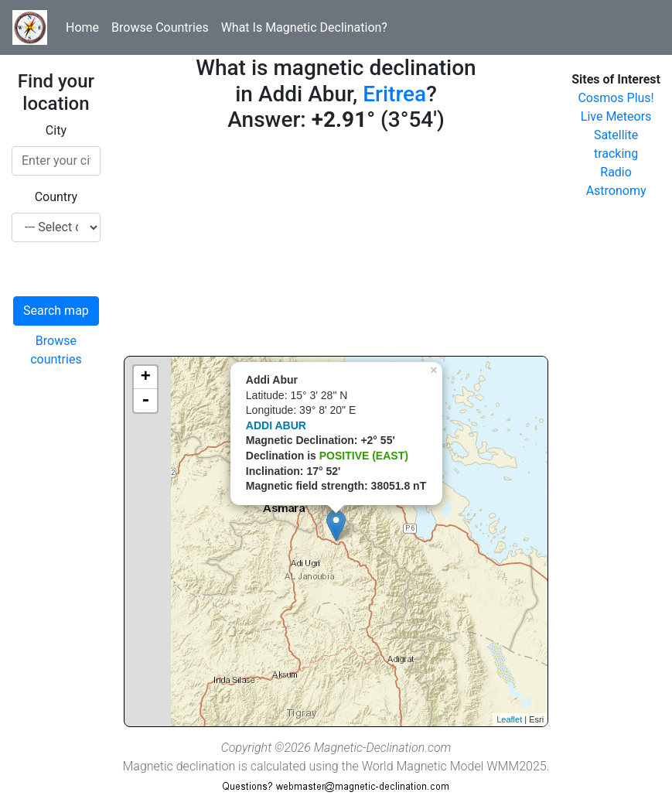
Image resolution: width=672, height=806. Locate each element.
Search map (56, 311)
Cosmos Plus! (616, 98)
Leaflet (509, 719)
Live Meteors (616, 116)
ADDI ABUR (276, 425)
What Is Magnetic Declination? (304, 27)
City (56, 130)
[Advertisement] (336, 248)
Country (56, 197)
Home (82, 27)
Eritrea (394, 94)
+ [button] (146, 377)
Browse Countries (160, 27)
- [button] (145, 401)
